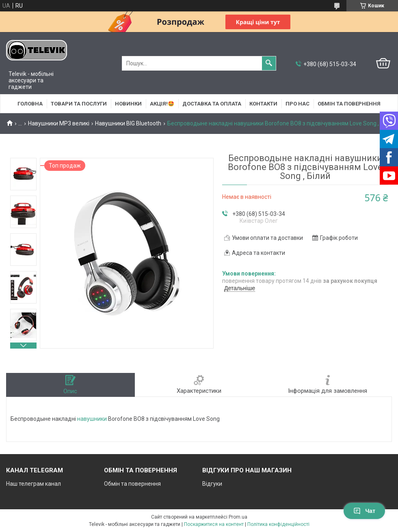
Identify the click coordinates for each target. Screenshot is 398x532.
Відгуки (212, 484)
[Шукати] (269, 63)
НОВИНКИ (128, 104)
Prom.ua (238, 517)
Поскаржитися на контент (214, 524)
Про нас (297, 104)
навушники (92, 419)
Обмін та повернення (349, 104)
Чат (364, 511)
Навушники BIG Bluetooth (128, 123)
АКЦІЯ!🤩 (162, 104)
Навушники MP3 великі (59, 123)
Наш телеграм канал (34, 484)
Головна (30, 104)
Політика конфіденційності (278, 524)
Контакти (263, 104)
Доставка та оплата (212, 104)
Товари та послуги (79, 104)
